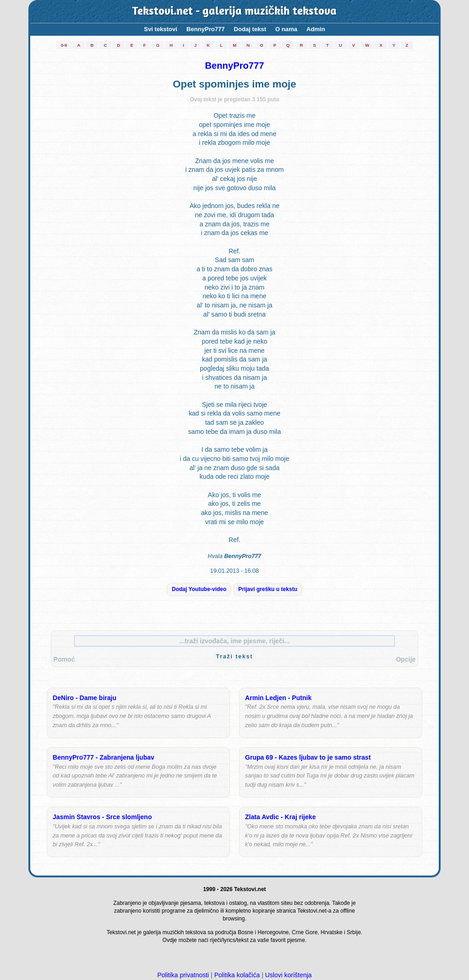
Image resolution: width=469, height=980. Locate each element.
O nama (286, 29)
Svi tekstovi (161, 29)
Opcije (406, 659)
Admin (316, 29)
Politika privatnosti (183, 975)
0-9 (64, 45)
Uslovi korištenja (289, 975)
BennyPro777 (206, 29)
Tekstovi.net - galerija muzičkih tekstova (235, 12)
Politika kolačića (237, 975)
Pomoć (64, 659)
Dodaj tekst (250, 29)
